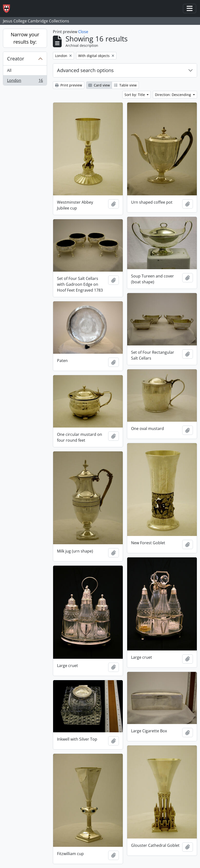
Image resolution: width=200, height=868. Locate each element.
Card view (99, 85)
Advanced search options (85, 70)
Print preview (69, 85)
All (9, 70)
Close (83, 32)
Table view (125, 85)
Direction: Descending (173, 95)
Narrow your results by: (25, 38)
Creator (16, 59)
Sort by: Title (135, 95)
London (25, 81)
